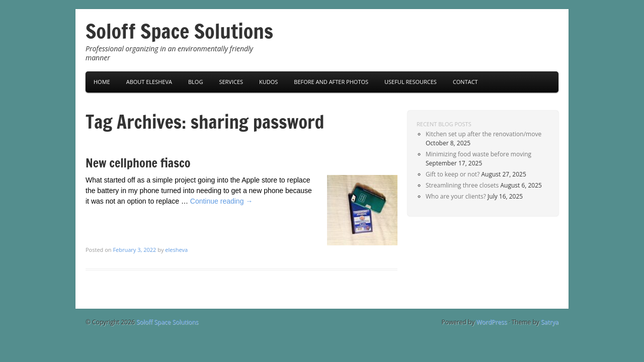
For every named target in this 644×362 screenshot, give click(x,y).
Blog (195, 82)
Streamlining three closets (462, 185)
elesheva (176, 250)
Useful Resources (411, 82)
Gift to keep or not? (453, 174)
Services (231, 82)
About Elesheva (149, 82)
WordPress (492, 322)
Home (102, 82)
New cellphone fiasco (138, 163)
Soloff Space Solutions (179, 31)
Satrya (550, 322)
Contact (465, 82)
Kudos (268, 82)
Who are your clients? (456, 196)
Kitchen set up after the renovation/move (484, 134)
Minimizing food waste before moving (478, 154)
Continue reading (222, 201)
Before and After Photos (331, 82)
